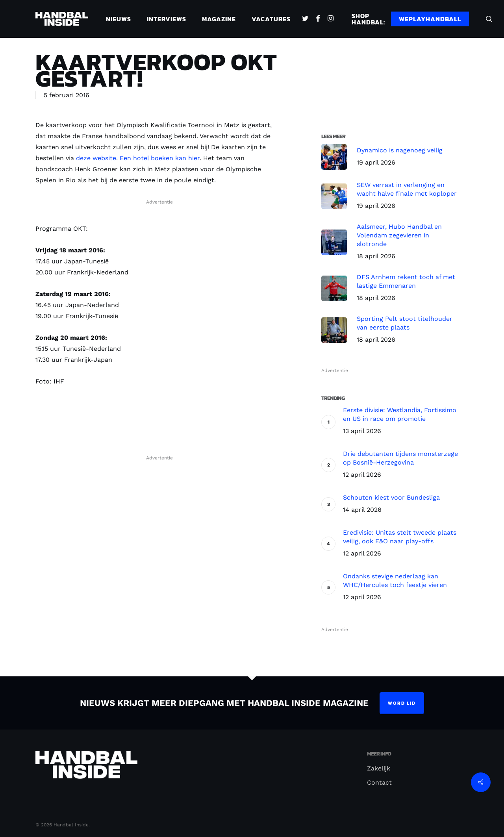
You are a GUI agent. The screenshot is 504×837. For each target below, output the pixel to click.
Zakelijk (379, 768)
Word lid (402, 703)
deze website (96, 158)
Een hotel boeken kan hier (160, 158)
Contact (379, 782)
